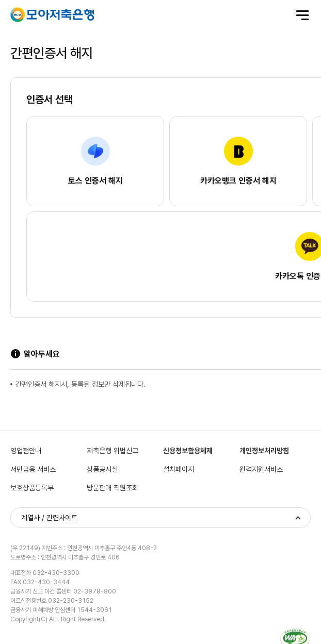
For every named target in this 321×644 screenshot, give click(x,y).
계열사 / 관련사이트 (49, 518)
